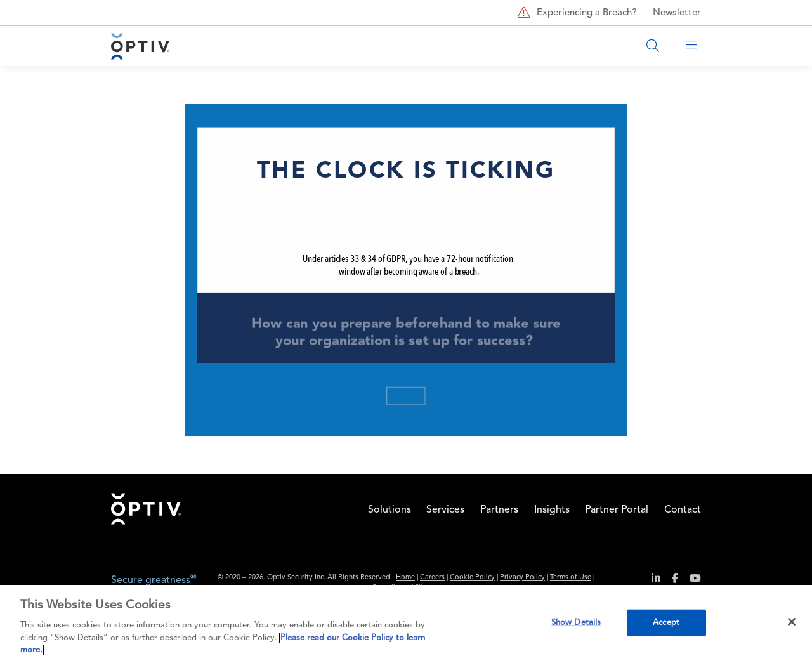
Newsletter (677, 13)
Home (146, 509)
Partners (499, 510)
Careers (432, 578)
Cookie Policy (472, 578)
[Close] (792, 622)
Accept (666, 623)
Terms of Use (571, 578)
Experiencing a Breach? (576, 13)
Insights (552, 510)
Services (445, 510)
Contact (683, 510)
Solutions (390, 510)
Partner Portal (617, 510)
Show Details (576, 623)
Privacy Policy (522, 578)
